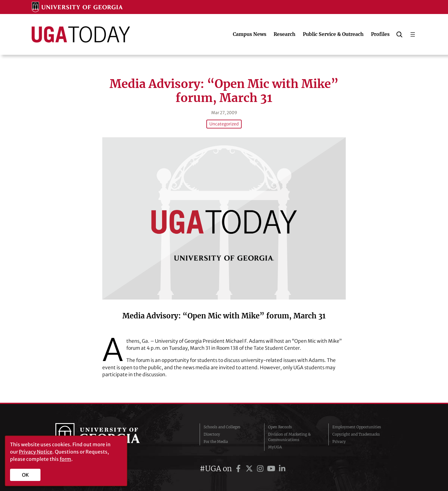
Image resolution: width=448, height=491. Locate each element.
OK (25, 475)
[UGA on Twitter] (250, 468)
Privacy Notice (36, 452)
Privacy (339, 441)
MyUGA (275, 446)
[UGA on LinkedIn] (282, 468)
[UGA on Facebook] (239, 468)
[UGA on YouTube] (272, 468)
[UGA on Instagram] (261, 468)
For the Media (216, 441)
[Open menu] (413, 34)
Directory (212, 434)
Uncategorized (224, 124)
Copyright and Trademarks (356, 434)
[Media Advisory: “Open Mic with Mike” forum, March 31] (224, 218)
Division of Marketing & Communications (289, 436)
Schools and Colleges (222, 426)
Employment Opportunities (357, 426)
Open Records (280, 426)
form (65, 459)
